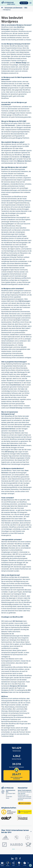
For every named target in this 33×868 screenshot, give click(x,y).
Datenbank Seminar (8, 429)
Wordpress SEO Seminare (19, 686)
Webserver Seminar (24, 161)
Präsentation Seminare (9, 445)
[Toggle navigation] (30, 3)
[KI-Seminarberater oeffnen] (8, 864)
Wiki (26, 8)
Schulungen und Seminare (14, 8)
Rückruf (24, 3)
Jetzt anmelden (25, 803)
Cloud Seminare (15, 385)
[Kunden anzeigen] (31, 831)
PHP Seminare (10, 125)
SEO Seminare (18, 621)
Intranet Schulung (16, 408)
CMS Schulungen (24, 301)
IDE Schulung (9, 452)
